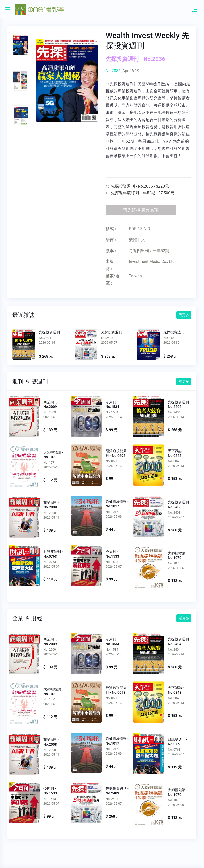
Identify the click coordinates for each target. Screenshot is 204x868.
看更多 (184, 315)
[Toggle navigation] (195, 9)
